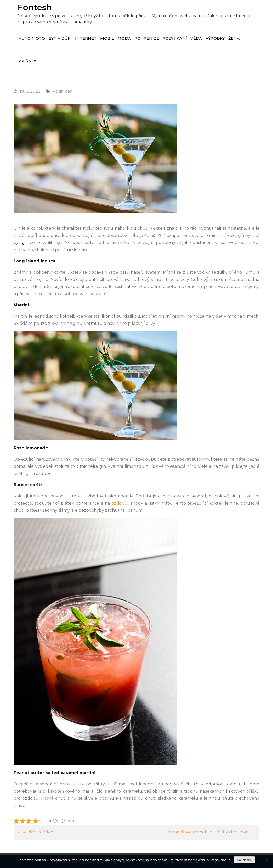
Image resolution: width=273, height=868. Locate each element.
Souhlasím (244, 860)
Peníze (151, 38)
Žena (234, 38)
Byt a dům (60, 38)
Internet (86, 38)
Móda (124, 38)
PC (137, 38)
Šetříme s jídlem (38, 832)
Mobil (107, 38)
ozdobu (119, 503)
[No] (267, 860)
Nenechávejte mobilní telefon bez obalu (210, 832)
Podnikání (175, 38)
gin (25, 243)
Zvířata (27, 61)
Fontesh (35, 7)
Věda (196, 38)
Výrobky (215, 38)
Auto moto (32, 38)
